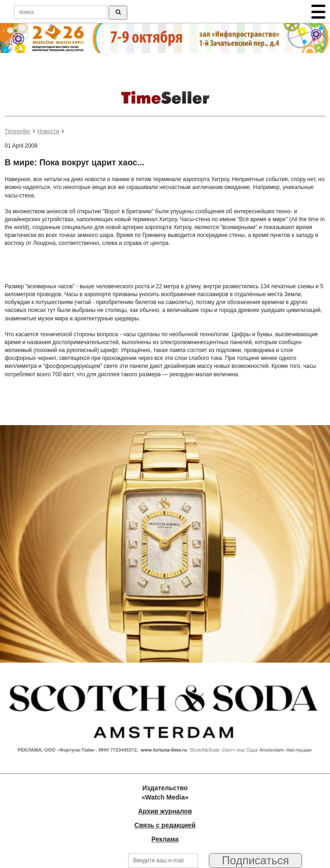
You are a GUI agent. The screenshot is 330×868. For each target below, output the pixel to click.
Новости (48, 131)
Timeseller (17, 131)
